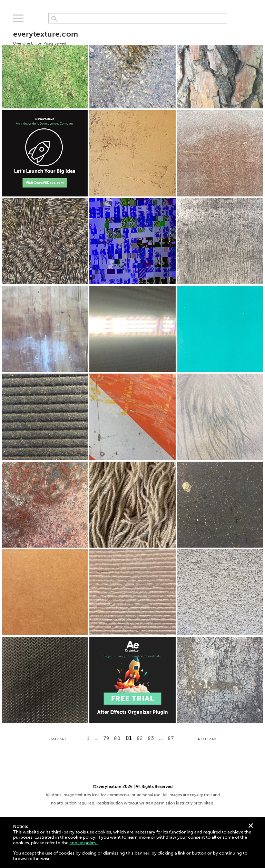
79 (106, 738)
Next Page (207, 739)
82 (140, 738)
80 (117, 738)
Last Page (57, 739)
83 (151, 738)
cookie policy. (84, 843)
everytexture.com (46, 37)
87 (171, 738)
